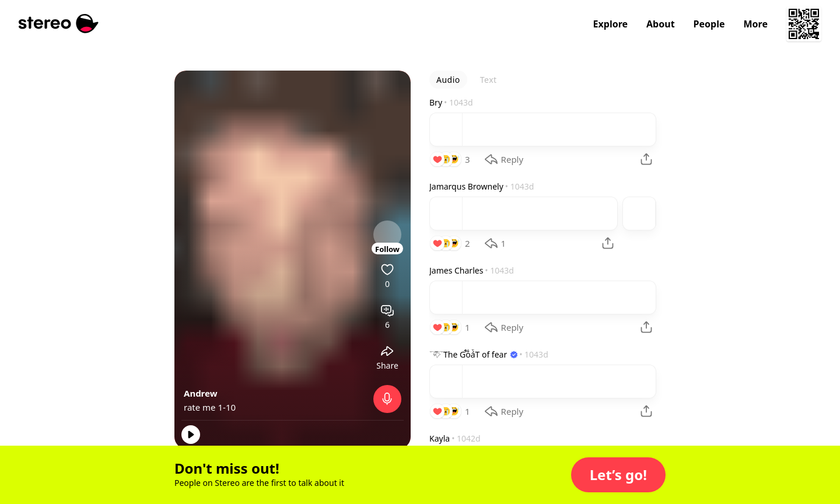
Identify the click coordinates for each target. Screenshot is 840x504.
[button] (618, 475)
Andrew (201, 393)
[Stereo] (59, 24)
